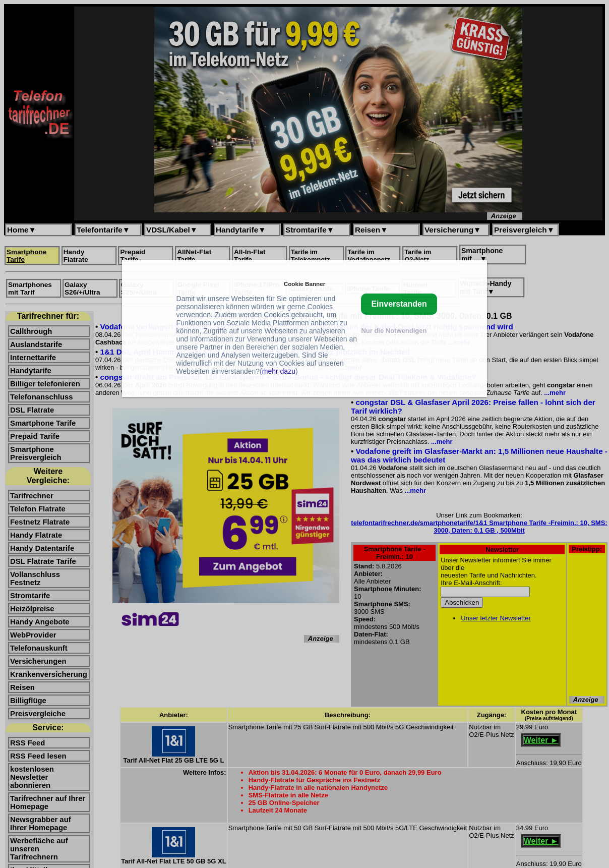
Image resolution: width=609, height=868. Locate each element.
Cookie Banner (304, 284)
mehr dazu (279, 371)
